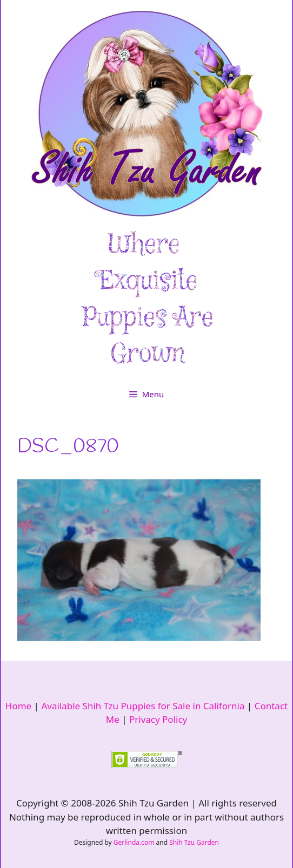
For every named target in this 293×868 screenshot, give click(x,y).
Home (18, 706)
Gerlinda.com (134, 842)
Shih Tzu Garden (194, 842)
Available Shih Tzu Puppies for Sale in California (143, 706)
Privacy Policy (158, 719)
